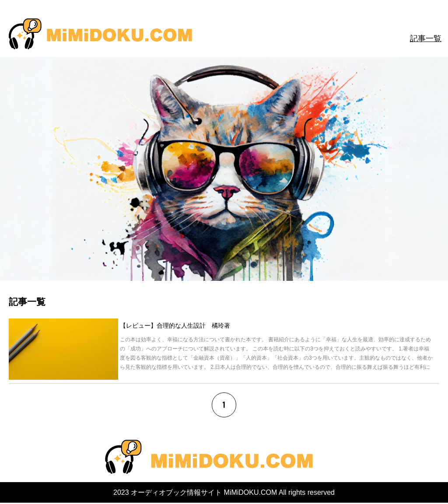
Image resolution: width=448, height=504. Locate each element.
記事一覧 (426, 38)
